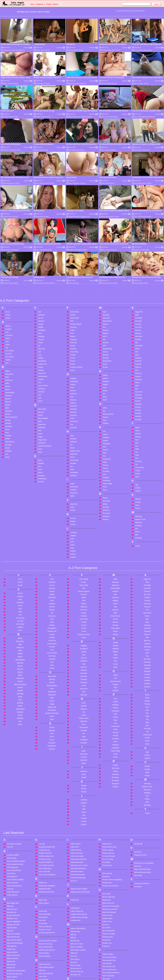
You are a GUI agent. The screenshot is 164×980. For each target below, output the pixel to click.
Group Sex (74, 356)
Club (39, 287)
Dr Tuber (61, 114)
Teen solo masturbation (111, 926)
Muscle (105, 302)
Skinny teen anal (108, 838)
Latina (72, 480)
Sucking (138, 345)
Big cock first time (13, 872)
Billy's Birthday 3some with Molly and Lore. (15, 177)
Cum (40, 317)
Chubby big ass (44, 785)
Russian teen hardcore (110, 821)
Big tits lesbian (12, 887)
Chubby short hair (45, 788)
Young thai (138, 822)
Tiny (137, 381)
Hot (72, 401)
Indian (72, 419)
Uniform (138, 423)
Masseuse (106, 253)
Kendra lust (75, 835)
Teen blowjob (107, 898)
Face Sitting (74, 247)
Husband (73, 411)
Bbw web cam (12, 844)
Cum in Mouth (43, 321)
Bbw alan (10, 841)
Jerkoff (73, 445)
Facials (73, 250)
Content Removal (95, 975)
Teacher (138, 369)
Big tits (48, 83)
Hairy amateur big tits (46, 902)
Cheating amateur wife (47, 782)
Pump (105, 422)
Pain (104, 366)
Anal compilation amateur (16, 796)
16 (136, 11)
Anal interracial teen (14, 805)
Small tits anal (107, 850)
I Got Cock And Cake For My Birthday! (112, 78)
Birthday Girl (71, 44)
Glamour (73, 335)
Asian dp (10, 824)
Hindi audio (43, 936)
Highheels (74, 389)
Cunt (40, 330)
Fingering (74, 274)
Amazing (110, 117)
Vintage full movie (140, 790)
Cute (40, 333)
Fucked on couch (45, 865)
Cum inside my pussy (46, 800)
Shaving (138, 268)
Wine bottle (138, 810)
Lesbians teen (76, 855)
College (40, 293)
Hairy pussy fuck (45, 899)
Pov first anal (107, 800)
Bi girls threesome (13, 850)
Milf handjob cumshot (78, 885)
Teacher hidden (108, 889)
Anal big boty (12, 793)
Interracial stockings (78, 810)
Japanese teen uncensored (80, 827)
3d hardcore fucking (14, 779)
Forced (73, 293)
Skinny (137, 284)
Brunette (44, 117)
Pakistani (106, 372)
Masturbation (107, 256)
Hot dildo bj (43, 952)
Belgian (5, 83)
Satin (137, 250)
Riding (105, 439)
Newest (56, 4)
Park (104, 382)
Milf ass (73, 870)
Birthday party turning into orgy (44, 111)
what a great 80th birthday (108, 177)
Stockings (139, 333)
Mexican (106, 265)
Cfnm (40, 268)
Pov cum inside (108, 794)
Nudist (105, 326)
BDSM (8, 321)
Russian (106, 454)
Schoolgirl (139, 253)
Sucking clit (106, 875)
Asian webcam (12, 830)
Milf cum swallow (77, 882)
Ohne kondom (76, 929)
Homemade (74, 395)
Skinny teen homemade (111, 841)
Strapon (138, 336)
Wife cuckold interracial (142, 804)
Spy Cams (139, 327)
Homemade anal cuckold (48, 942)
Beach (8, 324)
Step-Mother (107, 296)
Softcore (138, 302)
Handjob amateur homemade (49, 921)
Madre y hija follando (78, 864)
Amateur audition (13, 790)
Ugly (137, 420)
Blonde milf (11, 903)
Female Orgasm (76, 259)
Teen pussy (106, 923)
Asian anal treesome (14, 821)
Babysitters (76, 183)
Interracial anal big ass (79, 794)
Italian (72, 431)
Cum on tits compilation (47, 810)
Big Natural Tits (21, 50)
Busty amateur (12, 912)
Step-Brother (10, 377)
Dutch (40, 387)
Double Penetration (74, 217)
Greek (72, 353)
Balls (7, 312)
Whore (137, 467)
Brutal (7, 383)
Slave (137, 290)
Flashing (73, 284)
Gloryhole (74, 341)
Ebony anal (43, 835)
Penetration (107, 394)
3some (38, 83)
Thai (137, 378)
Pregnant (106, 412)
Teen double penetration (111, 908)
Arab (37, 150)
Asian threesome (13, 827)
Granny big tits (44, 888)
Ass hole (8, 289)
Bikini (145, 50)
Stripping (138, 339)
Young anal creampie (142, 819)
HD (149, 150)
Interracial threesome (78, 813)
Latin (72, 477)
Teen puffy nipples (109, 920)
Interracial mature (77, 807)
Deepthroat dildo (45, 824)
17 (138, 11)
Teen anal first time (109, 895)
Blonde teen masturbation (16, 906)
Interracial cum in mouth (79, 800)
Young (137, 481)
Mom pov (74, 897)
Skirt (137, 287)
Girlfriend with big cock (47, 885)
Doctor (40, 369)
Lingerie (73, 492)
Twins (137, 412)
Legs (72, 483)
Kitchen (73, 456)
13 (131, 11)
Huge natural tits (45, 961)
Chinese (41, 274)
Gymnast (73, 362)
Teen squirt (106, 929)
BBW (5, 183)
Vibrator (138, 434)
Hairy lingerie (44, 915)
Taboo (137, 362)
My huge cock (76, 910)
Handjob (73, 374)
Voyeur (138, 443)
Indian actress (76, 779)
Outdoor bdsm (76, 944)
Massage (106, 250)
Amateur (6, 50)
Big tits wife (11, 897)
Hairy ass (42, 905)
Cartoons (41, 256)
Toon (137, 393)
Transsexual (139, 402)
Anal (10, 50)
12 (129, 11)
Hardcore (74, 377)
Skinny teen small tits (110, 844)
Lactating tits (75, 843)
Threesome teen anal (110, 935)
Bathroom (72, 83)
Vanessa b (138, 787)
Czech (40, 336)
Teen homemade (108, 911)
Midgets (105, 268)
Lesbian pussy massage (79, 852)
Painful (105, 369)
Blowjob (81, 50)
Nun (104, 329)
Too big (105, 942)
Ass (7, 283)
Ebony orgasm (44, 838)
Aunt (10, 150)
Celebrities (42, 265)
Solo (137, 305)
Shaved (138, 265)
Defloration (42, 362)
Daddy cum (43, 818)
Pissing (105, 403)
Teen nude (106, 914)
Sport (137, 321)
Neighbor (106, 316)
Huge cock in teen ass (47, 958)
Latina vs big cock (77, 846)
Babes (14, 50)
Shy (136, 278)
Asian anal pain (13, 818)
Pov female (106, 797)
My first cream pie (77, 907)
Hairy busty (43, 912)
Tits (136, 387)
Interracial (74, 428)
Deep (40, 356)
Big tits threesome (13, 890)
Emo (39, 401)
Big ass (14, 150)
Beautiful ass (12, 847)
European (41, 411)
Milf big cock (75, 876)
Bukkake (8, 386)
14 (133, 11)
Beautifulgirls (142, 117)
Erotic (40, 404)
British (18, 183)
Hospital (73, 398)
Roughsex (106, 451)
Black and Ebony (11, 352)
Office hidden (75, 926)
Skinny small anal (108, 832)
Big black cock (12, 853)
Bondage (104, 50)
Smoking (138, 299)
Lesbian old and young (79, 849)
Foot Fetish (74, 287)
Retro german (107, 809)
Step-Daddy (42, 344)
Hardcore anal (44, 927)
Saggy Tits (139, 247)
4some (8, 253)
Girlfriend (74, 329)
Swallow (138, 348)
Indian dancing (76, 785)
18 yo (136, 50)
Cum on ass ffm (44, 807)
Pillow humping (108, 785)
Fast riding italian (45, 849)
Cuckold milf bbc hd (46, 797)
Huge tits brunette (45, 964)
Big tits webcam (13, 893)
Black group (11, 900)
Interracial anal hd (77, 797)
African (8, 261)
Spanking (138, 314)
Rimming (106, 442)
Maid (104, 247)
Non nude (74, 918)
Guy (72, 359)
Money (105, 287)
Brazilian (8, 371)
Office (105, 343)
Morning (106, 293)
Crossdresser (43, 311)
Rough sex (106, 812)
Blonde (38, 50)
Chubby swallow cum (46, 791)
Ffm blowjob (43, 852)
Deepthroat (42, 359)
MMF (104, 281)
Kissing (73, 453)
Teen (88, 217)
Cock (40, 290)
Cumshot (41, 327)
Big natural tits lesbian (15, 878)
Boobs (109, 50)
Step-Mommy (107, 284)
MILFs (105, 271)
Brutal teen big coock (15, 909)
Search (156, 4)
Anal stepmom (12, 812)
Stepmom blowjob (109, 869)
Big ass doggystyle (14, 857)
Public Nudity (107, 419)
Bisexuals (9, 346)
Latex (72, 474)
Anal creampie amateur (15, 799)
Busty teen (11, 915)
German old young (45, 879)
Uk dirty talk (138, 779)
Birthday (71, 50)
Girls (72, 332)
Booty (7, 364)
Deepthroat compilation (47, 821)
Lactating (74, 467)
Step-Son (138, 308)
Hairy (72, 371)
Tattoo (137, 366)
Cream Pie (42, 308)
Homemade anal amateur (48, 939)
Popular (49, 4)
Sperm (137, 317)
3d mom (10, 782)
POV (104, 409)
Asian (10, 217)
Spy (136, 324)
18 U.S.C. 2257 (105, 975)
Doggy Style (42, 375)
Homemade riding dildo (47, 948)
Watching (138, 451)
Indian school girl (77, 788)
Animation (9, 270)
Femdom (73, 262)
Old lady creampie (77, 935)
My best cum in (76, 903)
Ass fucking (72, 150)
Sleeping (138, 293)
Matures (106, 259)
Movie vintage (76, 900)
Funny (43, 50)
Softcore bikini (107, 853)
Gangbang (89, 117)
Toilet (137, 390)
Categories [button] (40, 4)
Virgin (137, 440)
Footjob (73, 290)
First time (74, 278)
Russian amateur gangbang (112, 815)
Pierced (105, 400)
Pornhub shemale (109, 791)
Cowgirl (16, 117)
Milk (104, 274)
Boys (7, 367)
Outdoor (106, 358)
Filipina (73, 271)
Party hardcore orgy (109, 782)
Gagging (73, 313)
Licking (73, 489)
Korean (73, 459)
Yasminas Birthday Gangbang (43, 144)
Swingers (138, 354)
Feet (72, 256)
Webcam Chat (140, 454)
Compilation (42, 296)
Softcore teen (107, 857)
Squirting (138, 330)
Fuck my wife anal (45, 862)
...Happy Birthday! (40, 44)
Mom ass (74, 891)
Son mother (106, 863)
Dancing (145, 150)
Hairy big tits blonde (46, 908)
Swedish (138, 351)
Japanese (74, 439)
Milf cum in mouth (77, 879)
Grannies (74, 350)
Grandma (74, 344)
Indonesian (74, 422)
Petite (105, 397)
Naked (105, 310)
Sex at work (106, 829)
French (73, 296)
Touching (138, 396)
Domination (42, 378)
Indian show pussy (77, 791)
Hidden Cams (75, 386)
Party (104, 388)
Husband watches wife (47, 967)
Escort (40, 407)
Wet (136, 464)
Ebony (40, 395)
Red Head (106, 436)
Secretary (138, 256)
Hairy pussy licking (45, 918)
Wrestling (138, 473)
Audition (8, 295)
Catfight (41, 262)
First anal (42, 855)
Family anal (43, 846)
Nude (104, 322)
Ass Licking (138, 183)
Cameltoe (41, 250)
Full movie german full (47, 868)
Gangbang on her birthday (75, 211)
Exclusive (15, 217)
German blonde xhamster (48, 876)
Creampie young (45, 794)
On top (73, 941)
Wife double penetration (142, 807)
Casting (40, 259)
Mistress (106, 278)
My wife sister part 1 (7, 111)
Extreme (41, 417)
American (104, 83)
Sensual (138, 259)
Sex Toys (47, 50)
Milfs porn (74, 888)
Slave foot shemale (109, 847)
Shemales (139, 271)
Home (32, 4)
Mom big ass (75, 894)
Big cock (43, 83)
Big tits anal (11, 884)
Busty (7, 392)
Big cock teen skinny (14, 875)
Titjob (137, 384)
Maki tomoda (75, 867)
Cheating (41, 271)
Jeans (72, 442)
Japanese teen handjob (79, 824)
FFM (72, 268)
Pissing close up (108, 788)
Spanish (138, 311)
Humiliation (74, 407)
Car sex (146, 83)
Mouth (105, 299)
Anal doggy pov (13, 802)
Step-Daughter (43, 353)
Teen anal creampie (109, 892)
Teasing (138, 372)
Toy (136, 399)
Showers (138, 274)
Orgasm (105, 352)
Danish (40, 350)
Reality (105, 433)
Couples (83, 117)
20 (143, 11)
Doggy (40, 372)
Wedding (138, 461)
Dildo (113, 50)
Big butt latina (12, 863)
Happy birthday (71, 177)
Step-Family (75, 253)
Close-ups (83, 183)
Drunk (49, 117)
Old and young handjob (79, 932)
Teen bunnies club (109, 902)
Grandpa (149, 183)
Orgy (104, 355)
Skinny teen (106, 835)
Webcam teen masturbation (144, 798)
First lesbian (43, 858)
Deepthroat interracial (46, 827)
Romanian (106, 448)
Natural (105, 313)
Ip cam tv (74, 816)
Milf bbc (73, 873)
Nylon (105, 335)
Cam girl (42, 779)
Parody (105, 385)
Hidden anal (43, 933)
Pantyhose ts (107, 779)
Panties (105, 376)
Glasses (73, 338)
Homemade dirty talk (46, 945)
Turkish (138, 406)
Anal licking (11, 809)
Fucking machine (76, 302)
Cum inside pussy (45, 803)
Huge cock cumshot (46, 955)
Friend (73, 299)
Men (104, 262)
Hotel (72, 404)
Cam (40, 247)
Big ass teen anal (13, 860)
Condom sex (42, 299)
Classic (40, 278)
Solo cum (106, 860)
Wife (137, 470)
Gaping (73, 319)
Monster (106, 290)
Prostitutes (106, 416)
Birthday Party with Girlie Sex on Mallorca (113, 44)
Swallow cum (107, 878)
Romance (106, 445)
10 (126, 11)
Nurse (105, 332)
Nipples (105, 319)
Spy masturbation (108, 866)
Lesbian (73, 486)
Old (104, 346)
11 (127, 11)
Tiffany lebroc (107, 938)
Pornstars (106, 406)
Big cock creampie (14, 869)
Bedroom (9, 331)
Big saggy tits (12, 881)
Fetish (72, 265)
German (118, 50)
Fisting (73, 281)
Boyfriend (83, 83)
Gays (72, 322)
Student (138, 342)
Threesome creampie (110, 932)
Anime (8, 273)
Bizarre (8, 349)
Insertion (73, 425)
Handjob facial (44, 924)
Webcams (139, 457)
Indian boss (75, 782)
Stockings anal (107, 872)
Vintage (138, 437)
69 (106, 117)
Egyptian (41, 398)
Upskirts (138, 426)
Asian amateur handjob (15, 815)
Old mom (74, 938)
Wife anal (137, 801)
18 (140, 11)
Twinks (138, 409)
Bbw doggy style (13, 838)
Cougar (40, 302)
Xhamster (28, 48)
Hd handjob (43, 930)
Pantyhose (106, 379)
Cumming (41, 324)
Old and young (108, 349)
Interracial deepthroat (78, 803)
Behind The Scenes (74, 117)
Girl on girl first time (46, 882)
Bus (7, 389)
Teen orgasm (107, 917)
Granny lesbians (45, 891)
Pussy (105, 425)
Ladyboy (73, 471)
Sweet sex (106, 881)
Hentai (73, 383)
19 (141, 11)
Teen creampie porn (109, 905)
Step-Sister (139, 281)
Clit (39, 281)
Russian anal (107, 818)
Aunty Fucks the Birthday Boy (11, 144)
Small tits (138, 296)
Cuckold (116, 217)
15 (134, 11)
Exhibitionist (42, 414)
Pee (104, 391)
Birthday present (39, 211)
